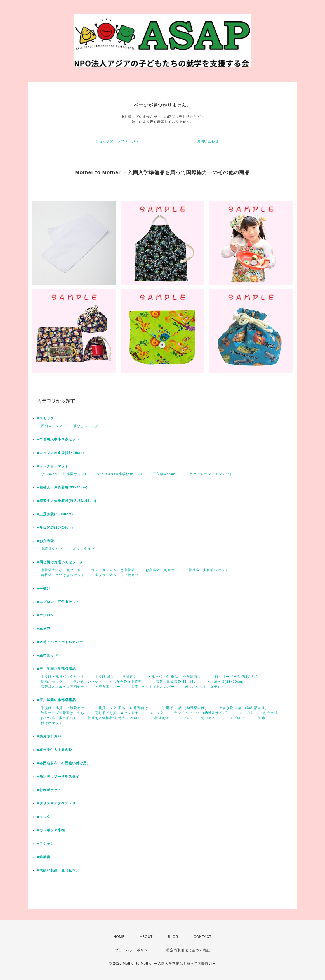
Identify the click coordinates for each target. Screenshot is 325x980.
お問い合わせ (208, 141)
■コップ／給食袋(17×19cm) (61, 453)
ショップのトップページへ (117, 141)
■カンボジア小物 (51, 830)
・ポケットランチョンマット (209, 474)
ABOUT (146, 937)
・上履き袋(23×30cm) (225, 682)
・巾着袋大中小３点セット (59, 570)
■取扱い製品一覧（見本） (58, 870)
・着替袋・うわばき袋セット (61, 575)
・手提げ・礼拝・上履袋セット (63, 708)
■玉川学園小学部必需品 (56, 669)
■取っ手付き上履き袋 (55, 750)
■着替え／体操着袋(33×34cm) (62, 487)
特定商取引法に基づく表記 (188, 950)
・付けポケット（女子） (201, 687)
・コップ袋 (243, 713)
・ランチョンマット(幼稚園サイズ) (199, 713)
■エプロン (46, 615)
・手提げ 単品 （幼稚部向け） (183, 708)
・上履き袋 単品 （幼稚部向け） (242, 708)
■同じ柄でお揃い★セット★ (60, 562)
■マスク (44, 817)
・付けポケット (50, 723)
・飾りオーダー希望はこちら (235, 677)
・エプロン (235, 718)
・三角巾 (258, 718)
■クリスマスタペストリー (58, 803)
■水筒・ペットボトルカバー (60, 642)
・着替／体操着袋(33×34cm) (176, 682)
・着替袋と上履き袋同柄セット (63, 687)
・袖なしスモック (84, 426)
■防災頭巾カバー (51, 736)
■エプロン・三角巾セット (58, 602)
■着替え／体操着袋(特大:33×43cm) (67, 501)
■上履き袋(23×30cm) (55, 514)
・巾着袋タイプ (50, 549)
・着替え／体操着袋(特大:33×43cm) (114, 718)
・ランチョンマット (86, 682)
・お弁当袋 (269, 713)
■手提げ (44, 588)
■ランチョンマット (53, 466)
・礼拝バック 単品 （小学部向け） (176, 677)
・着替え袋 (160, 718)
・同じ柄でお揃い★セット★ (115, 713)
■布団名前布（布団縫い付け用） (64, 763)
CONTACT (202, 937)
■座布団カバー (49, 655)
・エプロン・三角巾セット (197, 718)
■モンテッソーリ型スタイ (58, 777)
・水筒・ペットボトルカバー (151, 687)
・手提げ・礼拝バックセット (61, 677)
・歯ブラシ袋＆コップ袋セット (117, 575)
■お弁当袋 (46, 541)
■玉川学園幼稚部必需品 (56, 700)
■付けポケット (49, 790)
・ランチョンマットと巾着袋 (111, 570)
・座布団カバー (108, 687)
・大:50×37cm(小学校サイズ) (117, 474)
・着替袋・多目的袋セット (207, 570)
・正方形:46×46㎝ (164, 474)
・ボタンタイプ (82, 549)
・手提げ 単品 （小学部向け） (116, 677)
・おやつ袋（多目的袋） (57, 718)
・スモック (155, 713)
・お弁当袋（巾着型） (127, 682)
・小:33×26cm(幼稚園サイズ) (62, 474)
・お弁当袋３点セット (160, 570)
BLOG (173, 937)
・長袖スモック (50, 426)
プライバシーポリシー (133, 950)
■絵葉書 (44, 857)
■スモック (46, 418)
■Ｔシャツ (46, 844)
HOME (119, 937)
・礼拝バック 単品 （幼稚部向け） (123, 708)
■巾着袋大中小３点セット (58, 439)
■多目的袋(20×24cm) (55, 528)
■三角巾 (44, 629)
